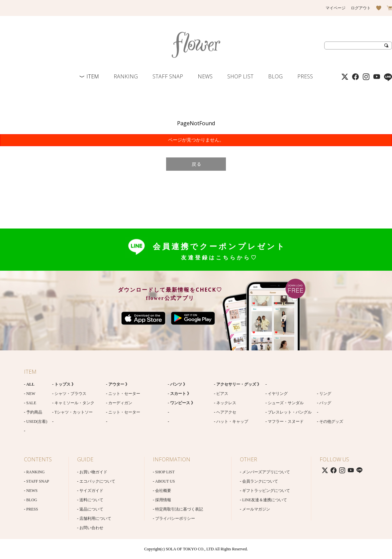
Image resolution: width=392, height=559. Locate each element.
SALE (31, 403)
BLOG (275, 76)
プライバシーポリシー (175, 518)
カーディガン (120, 403)
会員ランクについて (260, 481)
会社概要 (163, 491)
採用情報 (163, 500)
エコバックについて (97, 481)
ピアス (222, 394)
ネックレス (226, 403)
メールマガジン (256, 509)
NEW (31, 394)
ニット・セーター (124, 394)
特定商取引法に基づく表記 (179, 509)
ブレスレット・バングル (290, 412)
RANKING (126, 76)
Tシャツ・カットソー (74, 412)
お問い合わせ (91, 528)
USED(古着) (37, 421)
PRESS (305, 76)
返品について (91, 509)
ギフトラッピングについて (266, 491)
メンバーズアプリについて (266, 472)
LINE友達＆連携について (265, 500)
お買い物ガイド (93, 472)
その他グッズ (331, 421)
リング (325, 394)
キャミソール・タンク (74, 403)
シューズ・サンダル (286, 403)
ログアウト (361, 8)
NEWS (205, 76)
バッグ (325, 403)
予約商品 (34, 412)
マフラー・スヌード (286, 421)
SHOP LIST (240, 76)
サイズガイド (91, 491)
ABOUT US (165, 481)
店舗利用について (95, 518)
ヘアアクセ (226, 412)
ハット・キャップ (232, 421)
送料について (91, 500)
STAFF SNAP (168, 76)
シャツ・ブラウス (70, 394)
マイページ (336, 8)
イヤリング (278, 394)
